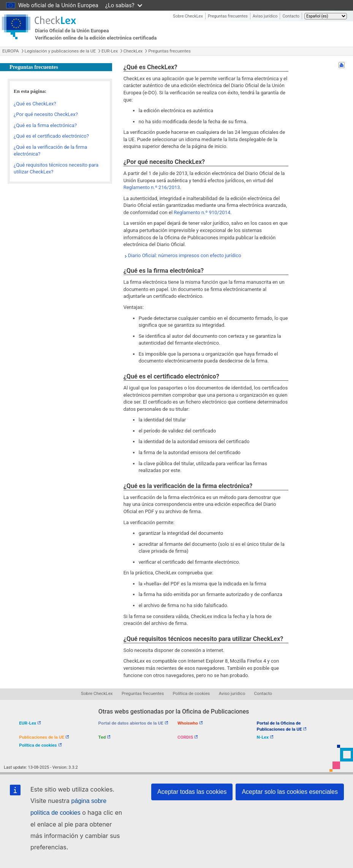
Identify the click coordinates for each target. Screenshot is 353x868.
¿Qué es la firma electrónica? (45, 125)
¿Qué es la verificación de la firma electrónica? (50, 151)
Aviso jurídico (265, 16)
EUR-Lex (110, 51)
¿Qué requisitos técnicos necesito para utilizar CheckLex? (56, 169)
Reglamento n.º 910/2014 (202, 212)
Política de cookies (192, 693)
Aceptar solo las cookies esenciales (290, 792)
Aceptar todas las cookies (192, 792)
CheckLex (133, 51)
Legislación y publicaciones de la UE (60, 51)
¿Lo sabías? (124, 5)
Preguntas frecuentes (228, 16)
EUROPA (11, 51)
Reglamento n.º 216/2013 (152, 187)
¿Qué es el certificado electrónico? (51, 136)
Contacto (291, 16)
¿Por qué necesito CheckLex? (46, 114)
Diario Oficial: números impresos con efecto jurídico (185, 255)
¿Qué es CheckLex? (35, 104)
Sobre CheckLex (188, 16)
